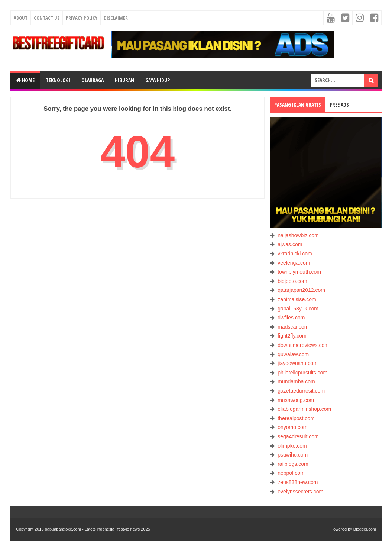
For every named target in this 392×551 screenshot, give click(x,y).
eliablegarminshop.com (304, 409)
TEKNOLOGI (58, 80)
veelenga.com (294, 263)
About (21, 18)
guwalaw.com (293, 354)
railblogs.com (293, 464)
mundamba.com (296, 381)
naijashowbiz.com (298, 235)
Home (25, 80)
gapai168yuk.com (298, 309)
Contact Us (47, 18)
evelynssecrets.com (300, 492)
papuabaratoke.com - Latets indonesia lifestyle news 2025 (98, 529)
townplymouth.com (299, 272)
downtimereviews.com (303, 345)
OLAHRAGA (93, 80)
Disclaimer (116, 18)
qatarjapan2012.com (301, 290)
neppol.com (291, 473)
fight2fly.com (292, 336)
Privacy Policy (82, 18)
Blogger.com (365, 529)
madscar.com (293, 327)
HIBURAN (124, 80)
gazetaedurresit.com (301, 391)
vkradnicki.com (295, 254)
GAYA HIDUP (158, 80)
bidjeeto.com (292, 281)
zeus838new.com (298, 482)
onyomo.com (292, 427)
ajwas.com (290, 244)
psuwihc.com (293, 455)
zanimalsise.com (297, 299)
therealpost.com (296, 418)
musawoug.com (296, 400)
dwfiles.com (291, 318)
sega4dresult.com (298, 436)
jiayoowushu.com (297, 363)
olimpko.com (292, 446)
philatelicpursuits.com (302, 373)
